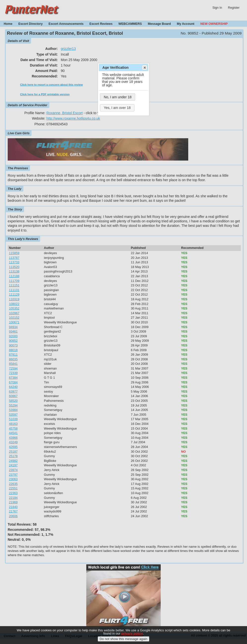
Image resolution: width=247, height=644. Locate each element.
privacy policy (132, 637)
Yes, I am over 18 (117, 108)
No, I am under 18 (118, 97)
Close (144, 68)
